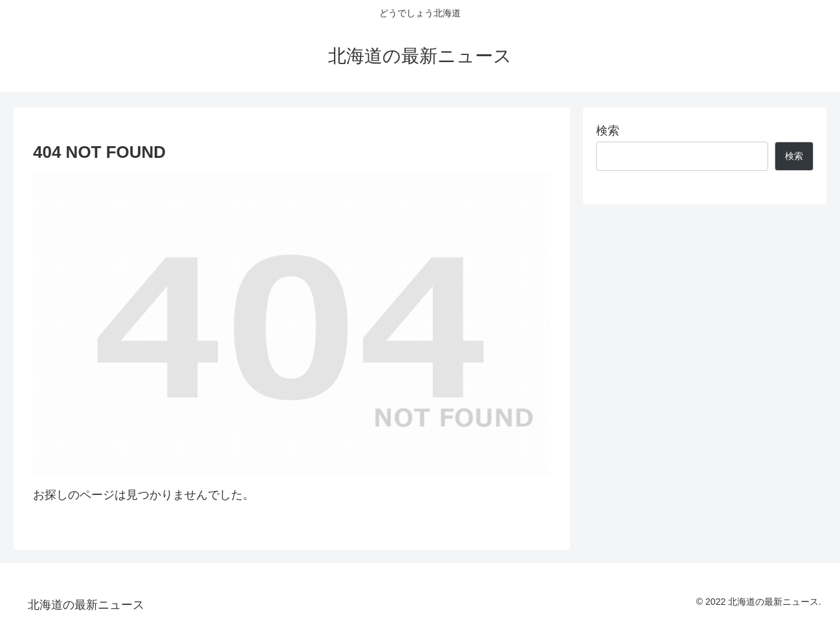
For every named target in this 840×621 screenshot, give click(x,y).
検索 (608, 131)
